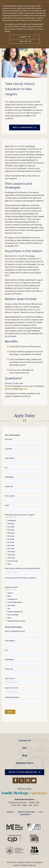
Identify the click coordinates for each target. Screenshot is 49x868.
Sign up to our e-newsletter (23, 772)
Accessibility (25, 814)
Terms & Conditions (26, 812)
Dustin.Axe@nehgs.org (16, 389)
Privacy (10, 812)
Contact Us (24, 741)
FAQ (41, 812)
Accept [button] (24, 37)
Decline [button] (24, 41)
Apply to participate (23, 127)
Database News (24, 763)
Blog (25, 755)
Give (25, 748)
